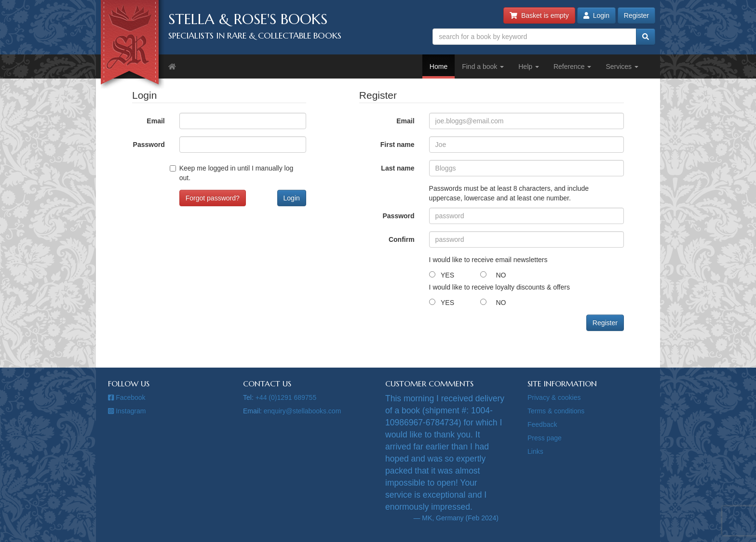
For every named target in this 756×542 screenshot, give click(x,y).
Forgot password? (213, 198)
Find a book (483, 66)
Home (439, 66)
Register (636, 15)
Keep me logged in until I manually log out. (236, 173)
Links (535, 451)
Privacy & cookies (554, 397)
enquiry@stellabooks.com (303, 411)
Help (529, 66)
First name (398, 145)
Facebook (127, 397)
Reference (572, 66)
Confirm (402, 239)
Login (596, 15)
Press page (545, 438)
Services (622, 66)
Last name (398, 168)
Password (149, 145)
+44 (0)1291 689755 (286, 397)
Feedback (542, 424)
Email (155, 121)
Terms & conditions (556, 411)
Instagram (127, 411)
